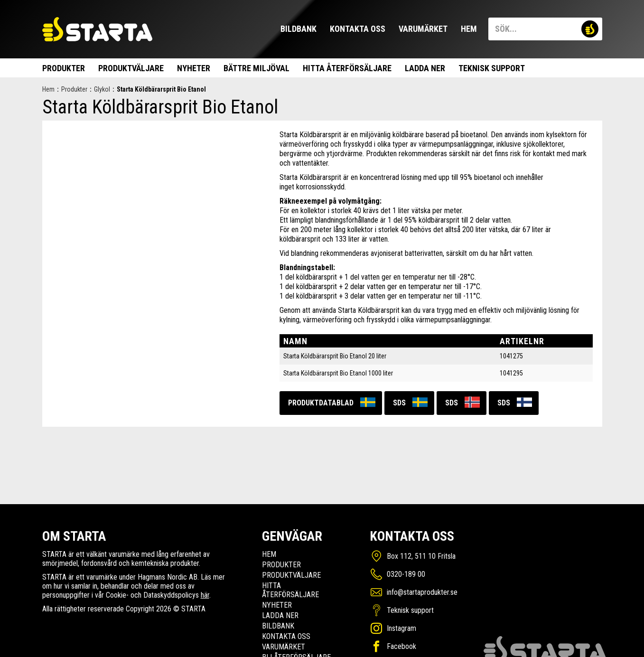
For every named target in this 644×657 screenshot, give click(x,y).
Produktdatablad (321, 403)
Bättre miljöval (257, 68)
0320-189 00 (406, 574)
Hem (469, 29)
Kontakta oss (358, 29)
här (205, 595)
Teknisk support (492, 68)
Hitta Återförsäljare (347, 68)
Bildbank (299, 29)
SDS (399, 403)
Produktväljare (131, 68)
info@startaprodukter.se (422, 592)
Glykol (102, 89)
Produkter (64, 68)
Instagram (401, 628)
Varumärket (423, 29)
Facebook (401, 646)
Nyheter (194, 68)
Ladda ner (425, 68)
